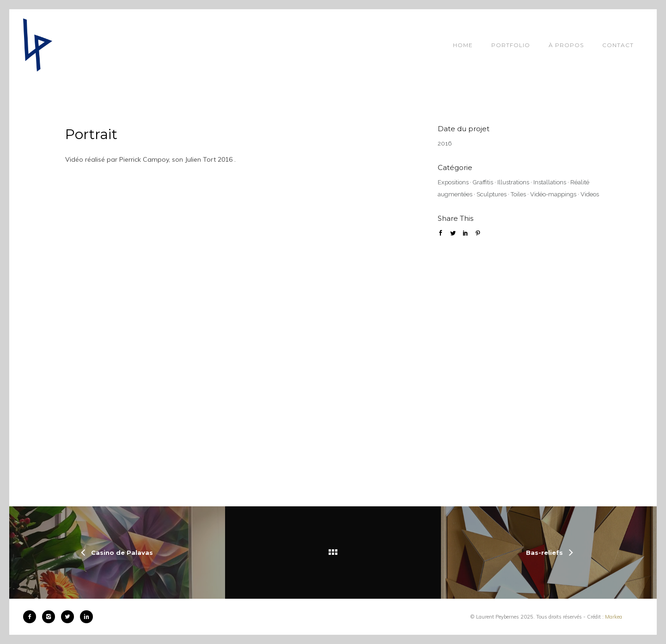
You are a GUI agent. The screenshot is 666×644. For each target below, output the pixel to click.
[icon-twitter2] (70, 617)
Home (463, 45)
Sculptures (492, 194)
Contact (618, 45)
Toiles (518, 194)
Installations (550, 182)
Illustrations (513, 182)
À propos (566, 45)
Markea (614, 617)
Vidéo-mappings (553, 194)
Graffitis (483, 182)
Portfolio (511, 45)
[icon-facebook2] (32, 617)
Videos (590, 194)
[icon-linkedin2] (86, 617)
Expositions (453, 182)
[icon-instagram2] (51, 617)
